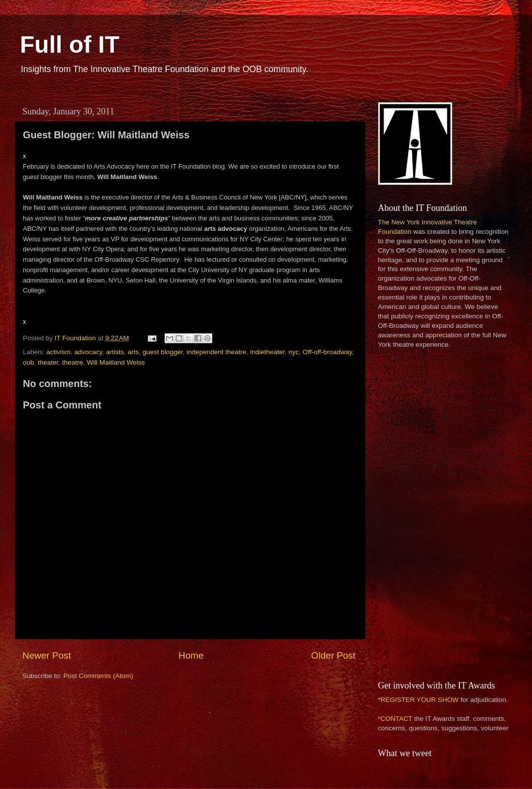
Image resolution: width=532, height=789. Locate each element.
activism (58, 352)
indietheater (267, 352)
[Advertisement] (411, 513)
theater (48, 362)
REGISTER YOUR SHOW (419, 700)
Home (191, 655)
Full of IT (70, 45)
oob (29, 362)
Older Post (333, 655)
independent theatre (216, 352)
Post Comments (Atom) (98, 676)
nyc (294, 352)
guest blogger (163, 352)
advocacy (89, 352)
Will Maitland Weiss (116, 362)
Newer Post (47, 655)
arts (133, 352)
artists (115, 352)
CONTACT (396, 719)
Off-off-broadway (327, 352)
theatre (73, 362)
